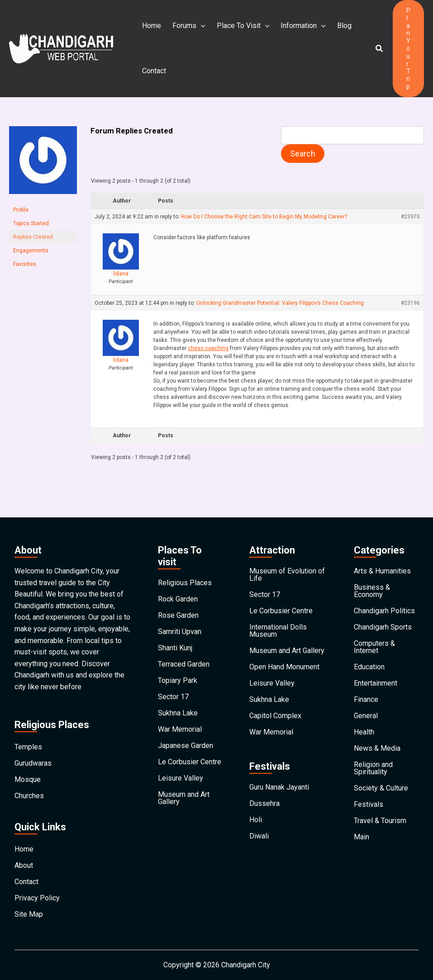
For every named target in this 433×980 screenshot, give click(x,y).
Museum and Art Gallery (184, 798)
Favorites (25, 264)
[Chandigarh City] (61, 48)
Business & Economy (372, 591)
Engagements (31, 251)
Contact (154, 71)
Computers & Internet (374, 647)
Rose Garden (178, 615)
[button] (380, 49)
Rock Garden (178, 599)
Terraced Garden (184, 664)
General (366, 716)
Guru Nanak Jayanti (279, 787)
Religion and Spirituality (373, 768)
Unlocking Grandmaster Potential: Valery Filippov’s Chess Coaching (280, 303)
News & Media (377, 748)
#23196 (410, 303)
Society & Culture (381, 788)
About (24, 865)
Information (302, 26)
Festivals (369, 804)
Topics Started (31, 223)
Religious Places (185, 583)
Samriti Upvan (180, 632)
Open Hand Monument (284, 667)
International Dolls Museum (278, 631)
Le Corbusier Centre (190, 762)
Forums (188, 26)
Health (364, 732)
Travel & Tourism (380, 821)
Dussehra (264, 803)
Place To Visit (242, 26)
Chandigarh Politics (384, 611)
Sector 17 (173, 697)
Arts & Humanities (382, 571)
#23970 (410, 217)
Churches (29, 796)
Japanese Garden (186, 746)
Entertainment (376, 683)
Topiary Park (178, 680)
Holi (256, 820)
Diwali (259, 836)
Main (362, 837)
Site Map (29, 914)
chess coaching (208, 348)
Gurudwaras (33, 763)
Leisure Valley (181, 778)
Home (152, 26)
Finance (366, 699)
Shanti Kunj (175, 648)
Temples (28, 747)
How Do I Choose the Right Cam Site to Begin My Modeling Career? (264, 217)
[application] (200, 26)
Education (369, 667)
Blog (343, 26)
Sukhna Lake (178, 713)
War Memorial (180, 729)
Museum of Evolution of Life (287, 575)
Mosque (28, 779)
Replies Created (33, 237)
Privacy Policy (37, 898)
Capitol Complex (275, 716)
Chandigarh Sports (383, 627)
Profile (21, 210)
